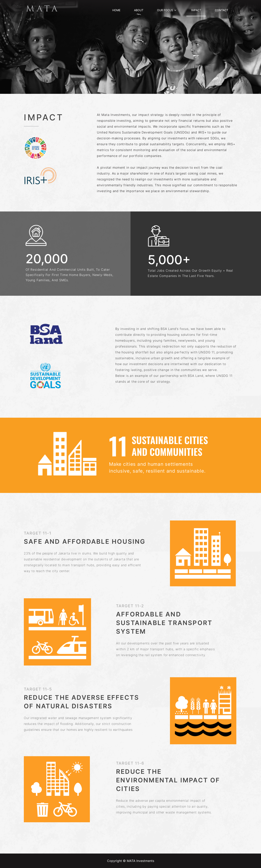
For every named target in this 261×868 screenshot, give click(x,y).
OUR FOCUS (167, 10)
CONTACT (222, 10)
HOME (116, 10)
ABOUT (139, 10)
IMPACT (196, 10)
